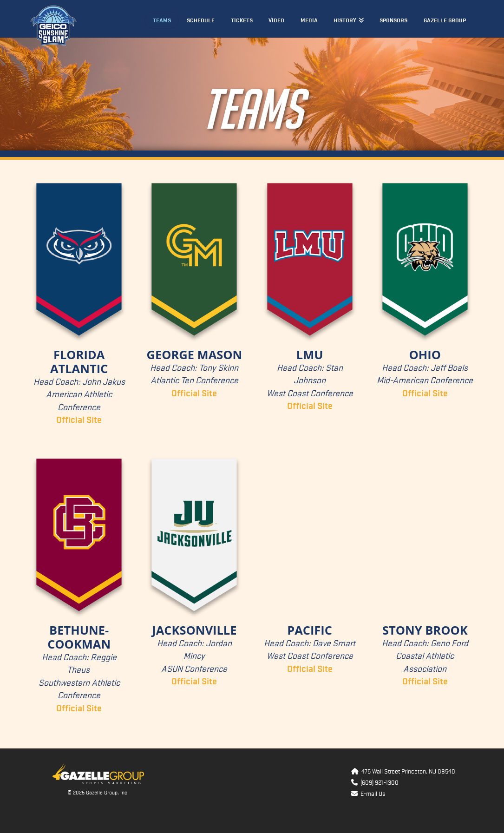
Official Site (310, 669)
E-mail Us (371, 794)
